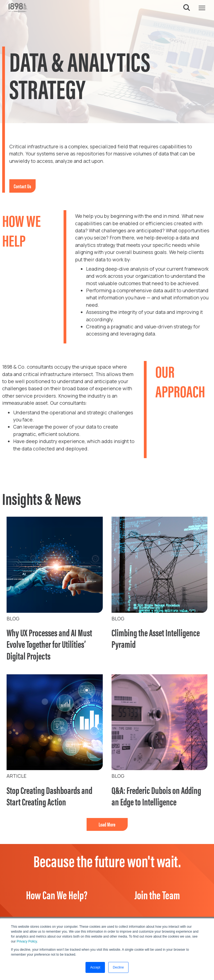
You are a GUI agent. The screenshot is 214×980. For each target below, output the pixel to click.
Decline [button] (118, 967)
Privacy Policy (27, 941)
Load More (107, 824)
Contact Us (22, 186)
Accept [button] (95, 967)
